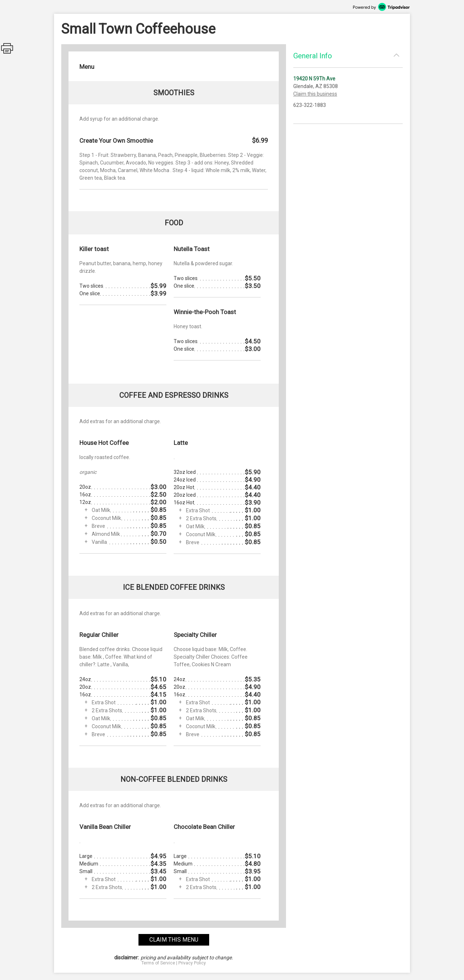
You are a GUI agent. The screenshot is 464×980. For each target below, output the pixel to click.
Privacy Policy (192, 963)
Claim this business (315, 94)
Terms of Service (158, 963)
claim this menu (174, 940)
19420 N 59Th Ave (314, 79)
